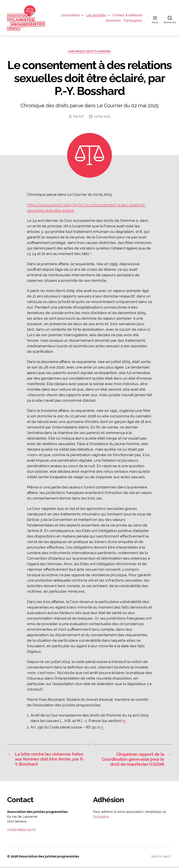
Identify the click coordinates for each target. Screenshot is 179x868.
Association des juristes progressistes (49, 858)
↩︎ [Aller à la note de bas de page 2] (102, 728)
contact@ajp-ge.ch (21, 831)
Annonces (113, 21)
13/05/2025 (102, 118)
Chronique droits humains (89, 53)
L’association (70, 16)
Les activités (96, 16)
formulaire (101, 818)
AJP (81, 118)
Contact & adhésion (127, 16)
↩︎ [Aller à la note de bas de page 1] (124, 722)
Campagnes (133, 21)
